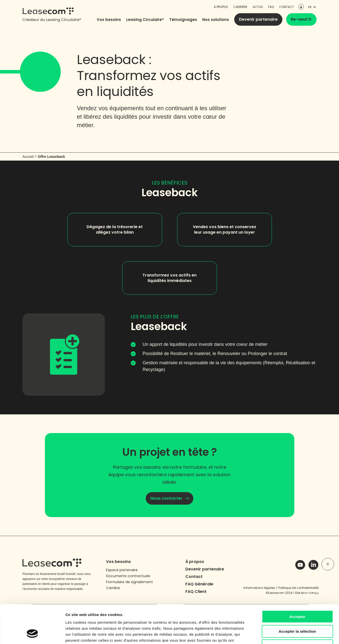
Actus (258, 7)
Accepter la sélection (297, 598)
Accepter (297, 583)
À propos (221, 7)
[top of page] (328, 564)
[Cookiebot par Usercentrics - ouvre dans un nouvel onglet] (32, 634)
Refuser (297, 612)
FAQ (271, 7)
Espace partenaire (122, 570)
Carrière (240, 7)
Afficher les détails (275, 634)
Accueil (28, 157)
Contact (286, 7)
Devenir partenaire (258, 19)
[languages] (311, 7)
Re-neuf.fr (301, 19)
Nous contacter (166, 498)
